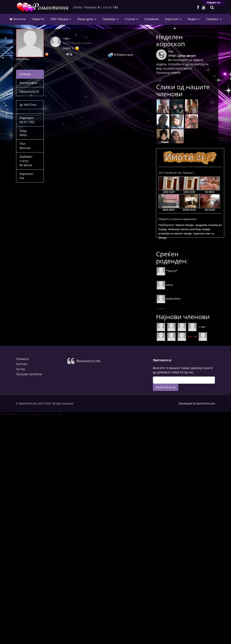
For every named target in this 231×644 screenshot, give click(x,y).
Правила (22, 359)
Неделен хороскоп (171, 40)
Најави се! (214, 2)
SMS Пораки (61, 19)
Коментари (120, 55)
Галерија (110, 19)
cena (165, 285)
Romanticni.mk (88, 361)
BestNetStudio (206, 403)
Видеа (194, 19)
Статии (131, 19)
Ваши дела (87, 19)
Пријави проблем (29, 374)
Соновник (151, 19)
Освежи (25, 74)
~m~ (67, 38)
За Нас (21, 369)
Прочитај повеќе (168, 73)
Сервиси (214, 19)
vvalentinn (169, 299)
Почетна (18, 19)
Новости (38, 19)
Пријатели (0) (29, 91)
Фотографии (28, 83)
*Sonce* (167, 271)
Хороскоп (173, 19)
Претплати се (166, 387)
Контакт (22, 364)
